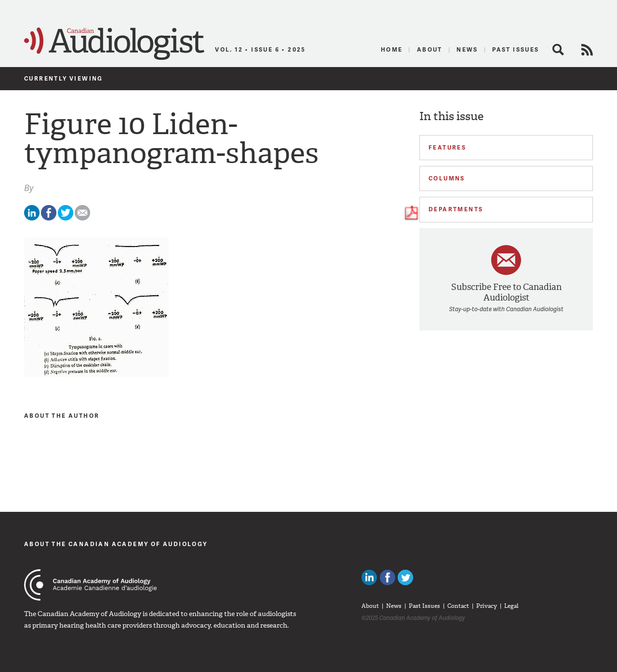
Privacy (487, 606)
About (430, 49)
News (467, 49)
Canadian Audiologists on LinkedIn (369, 577)
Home (392, 49)
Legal (511, 606)
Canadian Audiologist (114, 44)
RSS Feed (587, 50)
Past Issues (516, 49)
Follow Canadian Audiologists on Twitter (405, 577)
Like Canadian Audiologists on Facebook (388, 577)
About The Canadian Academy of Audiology (116, 544)
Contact (458, 606)
